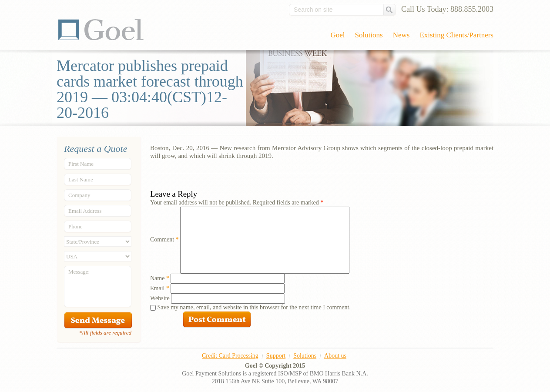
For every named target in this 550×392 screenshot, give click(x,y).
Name (160, 278)
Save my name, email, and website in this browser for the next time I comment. (254, 307)
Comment (164, 240)
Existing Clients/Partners (456, 35)
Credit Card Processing (230, 356)
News (401, 35)
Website (160, 298)
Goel (101, 30)
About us (335, 356)
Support (276, 356)
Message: (79, 272)
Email (160, 288)
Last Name (81, 179)
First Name (81, 164)
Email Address (85, 211)
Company (79, 195)
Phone (75, 226)
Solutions (369, 35)
